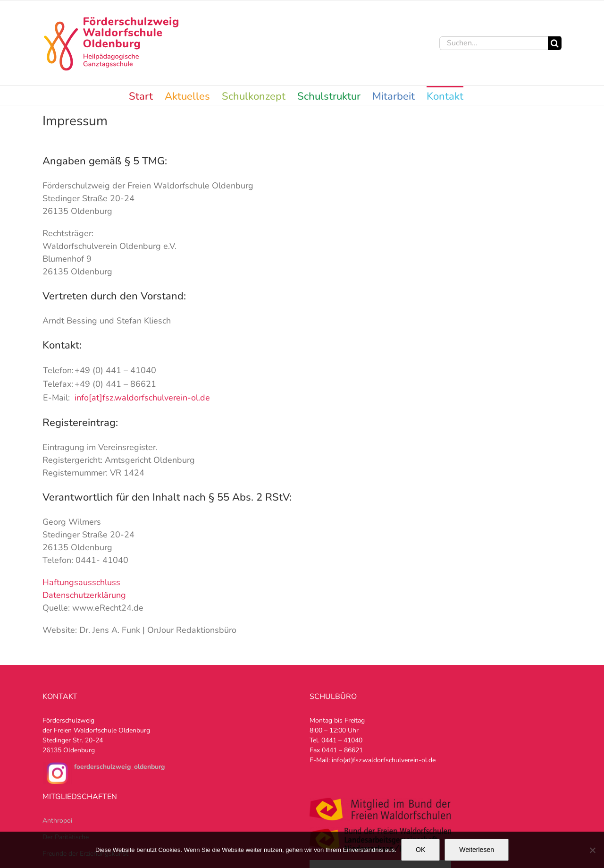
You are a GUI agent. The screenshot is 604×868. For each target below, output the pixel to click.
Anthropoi (57, 821)
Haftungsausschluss (81, 582)
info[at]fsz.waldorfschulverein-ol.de (142, 398)
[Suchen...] (494, 43)
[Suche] (555, 43)
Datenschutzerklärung (84, 595)
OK (420, 850)
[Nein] (592, 850)
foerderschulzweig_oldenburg (119, 767)
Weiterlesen (477, 850)
